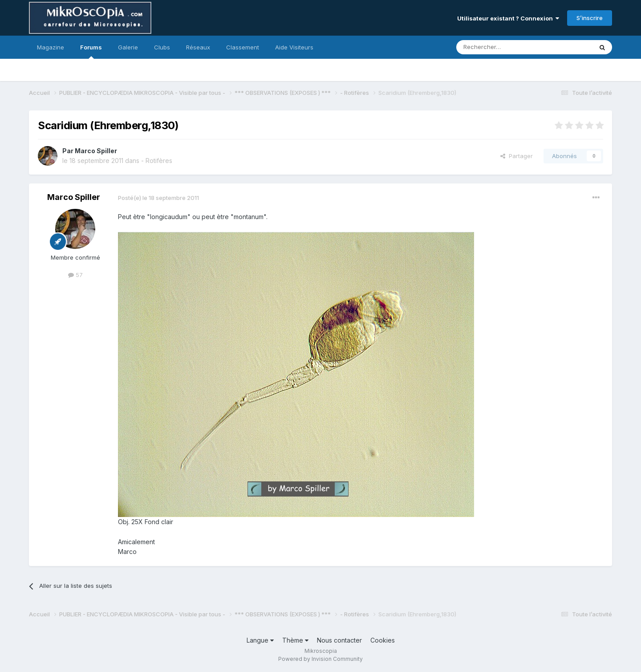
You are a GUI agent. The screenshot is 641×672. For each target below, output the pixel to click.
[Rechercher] (505, 47)
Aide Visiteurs (294, 47)
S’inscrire (590, 18)
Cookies (383, 640)
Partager (517, 156)
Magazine (51, 47)
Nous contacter (339, 640)
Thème (295, 640)
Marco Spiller (96, 151)
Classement (243, 47)
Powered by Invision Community (320, 659)
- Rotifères (157, 161)
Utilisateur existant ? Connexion (508, 18)
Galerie (128, 47)
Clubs (162, 47)
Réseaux (198, 47)
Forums (91, 51)
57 (75, 275)
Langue (260, 640)
